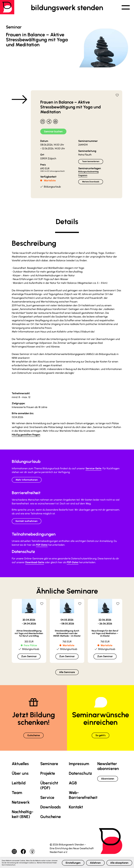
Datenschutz (80, 774)
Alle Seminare (67, 673)
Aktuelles (20, 765)
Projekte (48, 774)
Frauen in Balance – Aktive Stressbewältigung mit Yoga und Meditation (71, 107)
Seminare (49, 765)
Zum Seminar (29, 657)
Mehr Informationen (27, 480)
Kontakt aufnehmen (27, 522)
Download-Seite (35, 563)
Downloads (50, 808)
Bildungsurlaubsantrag (88, 172)
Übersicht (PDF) (49, 786)
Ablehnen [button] (94, 863)
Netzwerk (21, 803)
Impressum (79, 765)
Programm (83, 176)
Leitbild (19, 784)
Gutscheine (34, 736)
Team (17, 794)
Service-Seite (93, 469)
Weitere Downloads (91, 182)
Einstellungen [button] (71, 863)
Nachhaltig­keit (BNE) (23, 815)
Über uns (20, 774)
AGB (73, 784)
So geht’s (100, 736)
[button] (125, 8)
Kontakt (76, 808)
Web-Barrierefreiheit (83, 796)
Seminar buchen (54, 132)
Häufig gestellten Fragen (26, 435)
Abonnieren (108, 780)
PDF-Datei (42, 545)
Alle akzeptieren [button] (119, 863)
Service (47, 798)
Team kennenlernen (91, 162)
